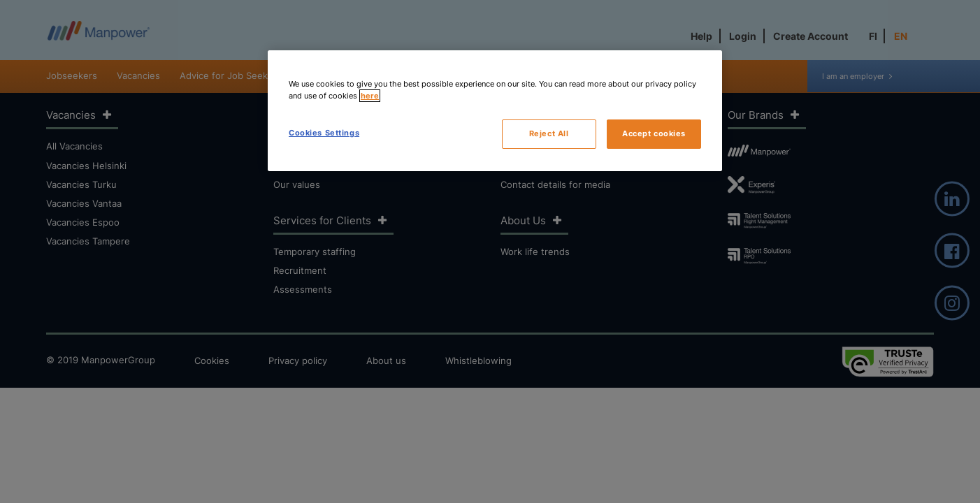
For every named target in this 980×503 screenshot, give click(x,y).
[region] (495, 111)
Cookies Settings (324, 133)
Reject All (549, 133)
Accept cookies (654, 133)
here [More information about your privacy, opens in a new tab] (370, 96)
